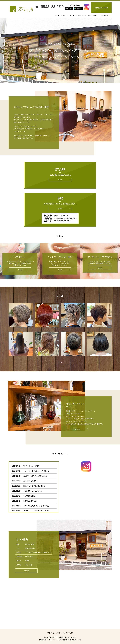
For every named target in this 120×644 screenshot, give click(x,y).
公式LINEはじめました (31, 481)
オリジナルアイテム (84, 16)
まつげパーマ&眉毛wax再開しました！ (36, 476)
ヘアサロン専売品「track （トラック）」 (36, 506)
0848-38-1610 (30, 548)
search (111, 16)
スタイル (95, 16)
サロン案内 (65, 16)
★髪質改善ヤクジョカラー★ (33, 491)
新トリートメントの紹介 (31, 466)
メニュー (73, 16)
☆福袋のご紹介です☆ (30, 501)
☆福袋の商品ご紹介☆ (30, 496)
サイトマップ (68, 633)
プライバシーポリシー (55, 633)
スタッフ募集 (103, 16)
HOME (57, 16)
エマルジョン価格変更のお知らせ (34, 486)
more (60, 362)
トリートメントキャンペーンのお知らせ (36, 471)
